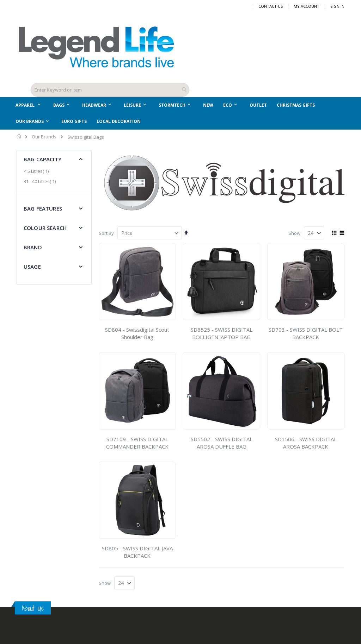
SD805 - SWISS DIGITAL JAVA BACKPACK (137, 552)
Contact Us (271, 6)
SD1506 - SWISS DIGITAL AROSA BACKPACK (306, 443)
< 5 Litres (37, 171)
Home (19, 136)
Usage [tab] (32, 267)
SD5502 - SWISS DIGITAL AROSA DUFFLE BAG (222, 443)
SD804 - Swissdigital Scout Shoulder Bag (137, 333)
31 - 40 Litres (41, 181)
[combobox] (110, 90)
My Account (307, 6)
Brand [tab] (33, 247)
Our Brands (44, 137)
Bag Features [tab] (43, 208)
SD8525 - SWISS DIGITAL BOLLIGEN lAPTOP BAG (222, 333)
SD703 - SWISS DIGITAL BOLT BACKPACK (306, 333)
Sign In (337, 6)
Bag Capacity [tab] (42, 159)
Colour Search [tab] (45, 228)
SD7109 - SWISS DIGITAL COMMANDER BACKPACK (137, 443)
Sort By (106, 233)
